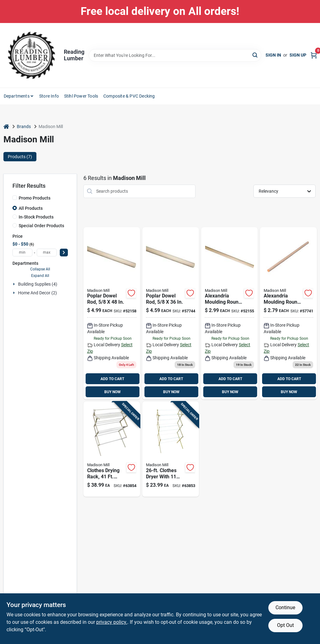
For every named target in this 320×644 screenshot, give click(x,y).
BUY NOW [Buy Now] (113, 392)
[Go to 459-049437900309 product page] (171, 313)
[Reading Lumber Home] (31, 55)
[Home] (6, 127)
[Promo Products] (15, 198)
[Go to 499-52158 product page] (112, 313)
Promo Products (35, 198)
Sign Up (298, 55)
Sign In (273, 55)
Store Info (49, 96)
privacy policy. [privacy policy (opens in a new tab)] (112, 622)
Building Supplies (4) (38, 284)
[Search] (255, 55)
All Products (31, 208)
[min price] (22, 253)
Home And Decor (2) (38, 293)
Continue (285, 607)
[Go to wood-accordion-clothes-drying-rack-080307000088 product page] (171, 449)
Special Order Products (41, 226)
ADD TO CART (112, 379)
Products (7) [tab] (20, 157)
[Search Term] (175, 55)
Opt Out (285, 625)
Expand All (40, 276)
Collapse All (40, 269)
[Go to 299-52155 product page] (229, 313)
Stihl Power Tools (81, 96)
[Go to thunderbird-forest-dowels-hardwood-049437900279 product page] (288, 313)
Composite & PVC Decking (129, 96)
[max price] (47, 253)
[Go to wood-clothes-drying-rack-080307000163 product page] (112, 449)
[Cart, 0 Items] (314, 55)
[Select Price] (64, 253)
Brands (24, 126)
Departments (17, 96)
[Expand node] (15, 284)
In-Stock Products (36, 217)
